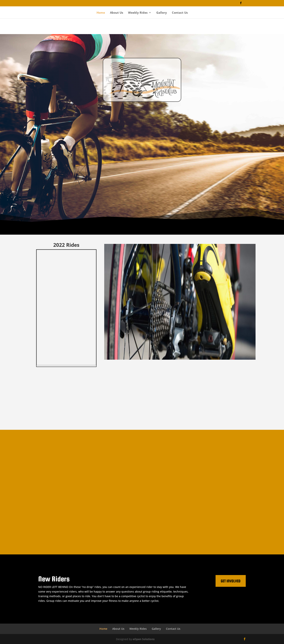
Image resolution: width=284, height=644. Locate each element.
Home (101, 13)
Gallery (162, 13)
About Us (117, 13)
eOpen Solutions (144, 639)
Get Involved (231, 581)
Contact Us (180, 13)
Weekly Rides (138, 13)
